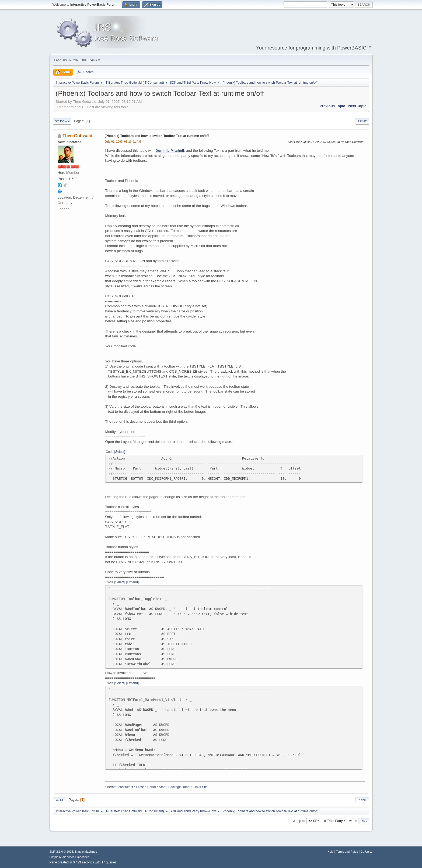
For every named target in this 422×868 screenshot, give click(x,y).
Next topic (357, 106)
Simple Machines (86, 852)
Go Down (62, 121)
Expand (132, 582)
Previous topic (332, 106)
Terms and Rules (347, 852)
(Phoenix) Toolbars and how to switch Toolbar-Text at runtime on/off (157, 136)
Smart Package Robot (175, 787)
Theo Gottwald (77, 136)
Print (362, 121)
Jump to (299, 821)
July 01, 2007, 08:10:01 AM (123, 142)
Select (120, 452)
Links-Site (200, 787)
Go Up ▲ (367, 852)
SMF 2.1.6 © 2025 (61, 852)
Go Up (60, 800)
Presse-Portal (146, 787)
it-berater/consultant (119, 787)
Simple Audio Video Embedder (69, 857)
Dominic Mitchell (170, 151)
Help (330, 852)
